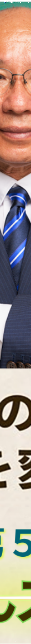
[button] (2, 2)
